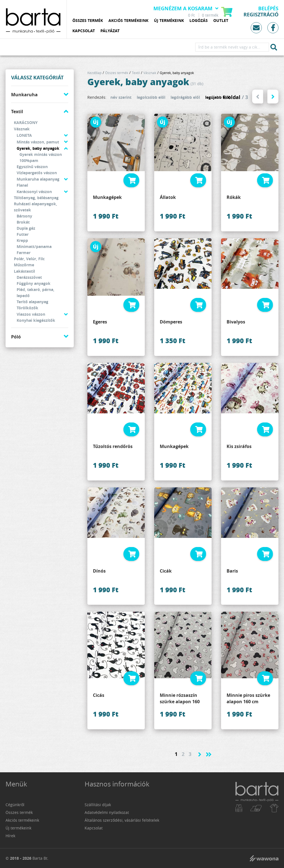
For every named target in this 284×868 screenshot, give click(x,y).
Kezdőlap (94, 73)
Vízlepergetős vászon (37, 173)
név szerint (121, 98)
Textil (17, 112)
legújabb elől (217, 98)
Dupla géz (26, 228)
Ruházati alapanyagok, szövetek (35, 207)
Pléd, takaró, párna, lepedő (35, 293)
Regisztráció (261, 15)
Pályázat (110, 31)
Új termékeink (169, 21)
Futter (23, 234)
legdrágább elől (185, 98)
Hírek (10, 836)
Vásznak (22, 129)
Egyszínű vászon (32, 167)
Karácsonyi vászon (34, 192)
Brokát (23, 222)
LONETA (24, 135)
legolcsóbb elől (151, 98)
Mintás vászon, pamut (38, 142)
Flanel (22, 185)
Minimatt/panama (34, 246)
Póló (16, 337)
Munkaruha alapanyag (38, 179)
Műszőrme (24, 265)
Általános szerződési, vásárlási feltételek (122, 820)
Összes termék (88, 21)
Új (96, 122)
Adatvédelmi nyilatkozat (107, 812)
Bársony (24, 216)
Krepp (22, 240)
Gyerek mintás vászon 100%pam (41, 157)
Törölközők (27, 308)
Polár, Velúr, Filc (29, 259)
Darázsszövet (29, 277)
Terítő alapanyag (32, 302)
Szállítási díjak (98, 805)
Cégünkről (15, 805)
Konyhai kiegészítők (36, 320)
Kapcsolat (84, 31)
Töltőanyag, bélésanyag (36, 198)
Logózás (199, 21)
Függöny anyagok (34, 283)
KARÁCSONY (26, 122)
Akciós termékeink (128, 21)
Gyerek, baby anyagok (38, 148)
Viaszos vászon (31, 314)
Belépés (268, 9)
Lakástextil (24, 271)
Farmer (24, 253)
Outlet (221, 21)
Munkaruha (24, 95)
